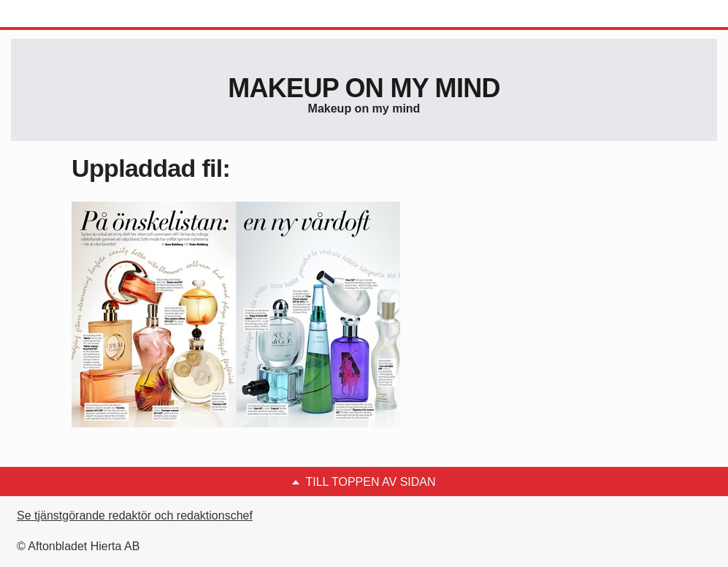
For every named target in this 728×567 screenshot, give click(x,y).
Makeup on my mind (364, 88)
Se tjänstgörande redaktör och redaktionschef (135, 515)
